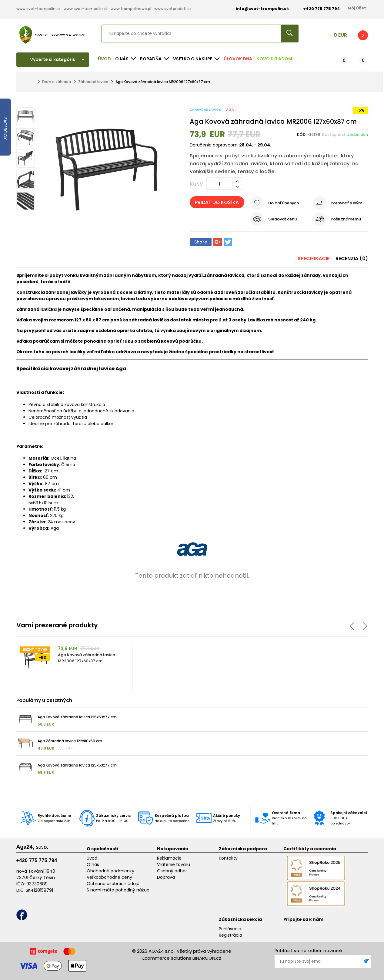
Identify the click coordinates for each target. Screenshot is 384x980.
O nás (93, 864)
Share (201, 242)
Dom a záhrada (57, 82)
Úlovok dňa (238, 59)
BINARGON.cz (207, 958)
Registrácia (230, 935)
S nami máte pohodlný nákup (118, 890)
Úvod (104, 59)
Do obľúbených (284, 203)
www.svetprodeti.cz (173, 9)
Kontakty (228, 858)
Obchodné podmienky (110, 871)
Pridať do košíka (217, 202)
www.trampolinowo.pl (131, 9)
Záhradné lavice (93, 82)
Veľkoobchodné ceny (109, 877)
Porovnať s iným (346, 203)
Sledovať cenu (282, 219)
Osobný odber (172, 871)
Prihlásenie (230, 929)
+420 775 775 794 (37, 860)
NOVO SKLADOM (274, 59)
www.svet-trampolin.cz (38, 9)
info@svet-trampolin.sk (258, 9)
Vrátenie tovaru (174, 864)
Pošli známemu (346, 219)
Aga (230, 109)
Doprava (166, 877)
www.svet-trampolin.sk (86, 9)
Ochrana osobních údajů (113, 884)
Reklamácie (169, 858)
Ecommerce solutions (167, 958)
